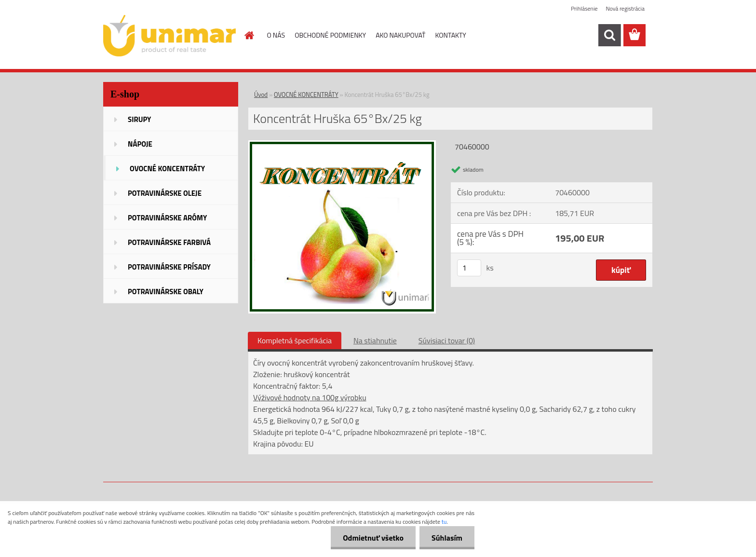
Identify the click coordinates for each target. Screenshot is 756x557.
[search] (609, 35)
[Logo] (169, 36)
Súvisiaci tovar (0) (447, 340)
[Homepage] (249, 35)
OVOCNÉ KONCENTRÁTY (306, 95)
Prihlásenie (584, 8)
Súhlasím (447, 538)
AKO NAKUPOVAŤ (400, 35)
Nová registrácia (625, 8)
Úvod (261, 95)
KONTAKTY (451, 35)
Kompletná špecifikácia (295, 340)
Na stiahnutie (375, 340)
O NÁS (276, 35)
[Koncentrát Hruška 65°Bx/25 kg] (342, 144)
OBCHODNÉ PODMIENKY (330, 35)
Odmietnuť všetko (373, 538)
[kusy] (469, 268)
